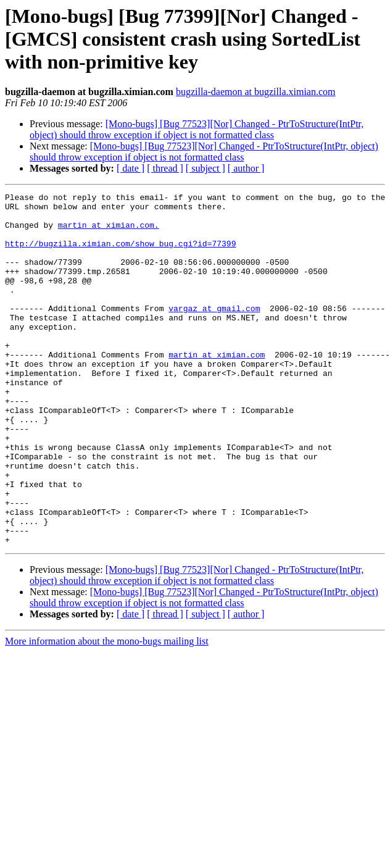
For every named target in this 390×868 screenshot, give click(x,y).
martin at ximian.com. (109, 232)
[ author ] (246, 168)
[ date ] (131, 168)
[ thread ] (165, 168)
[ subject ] (205, 168)
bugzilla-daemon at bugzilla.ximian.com (256, 92)
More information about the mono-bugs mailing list (107, 712)
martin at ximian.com (217, 388)
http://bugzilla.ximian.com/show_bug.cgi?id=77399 (120, 254)
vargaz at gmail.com (214, 332)
